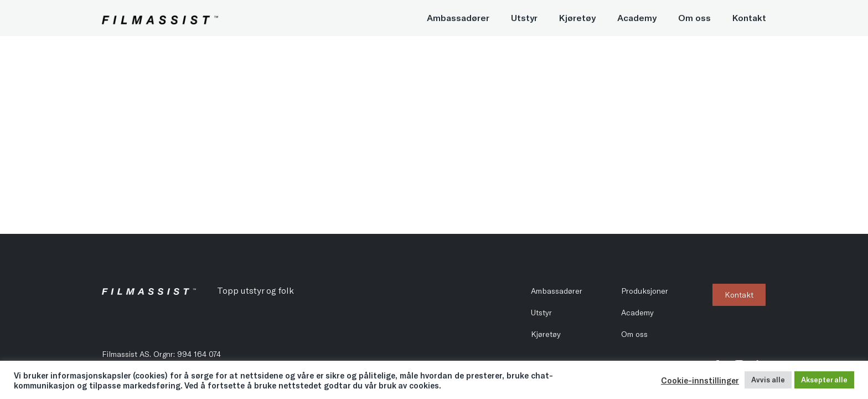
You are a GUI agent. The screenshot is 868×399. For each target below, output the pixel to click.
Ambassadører (458, 17)
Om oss (694, 17)
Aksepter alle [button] (824, 380)
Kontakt (749, 17)
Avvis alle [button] (768, 380)
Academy (637, 17)
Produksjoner (645, 291)
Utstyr (524, 17)
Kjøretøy (577, 17)
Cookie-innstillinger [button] (700, 380)
